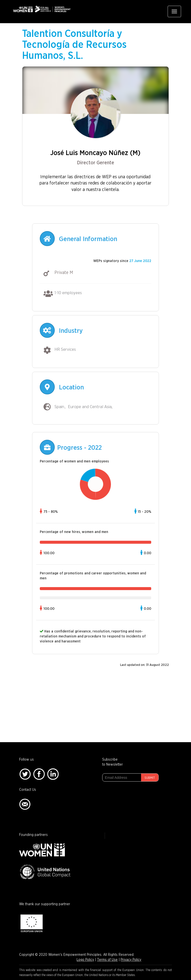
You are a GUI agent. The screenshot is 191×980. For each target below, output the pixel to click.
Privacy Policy (131, 960)
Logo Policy (85, 960)
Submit (150, 778)
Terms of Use (107, 960)
